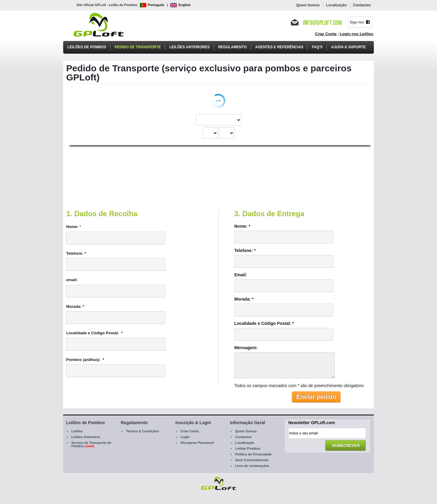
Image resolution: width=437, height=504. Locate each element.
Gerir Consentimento (252, 460)
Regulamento (232, 47)
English (180, 5)
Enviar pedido (316, 397)
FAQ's (317, 47)
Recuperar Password (197, 443)
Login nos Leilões (356, 34)
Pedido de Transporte (138, 47)
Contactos (362, 5)
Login (185, 437)
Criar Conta (326, 34)
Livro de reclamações (252, 466)
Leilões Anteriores (190, 47)
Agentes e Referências (279, 47)
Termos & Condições (142, 431)
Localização (336, 5)
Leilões (77, 431)
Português (152, 5)
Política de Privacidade (253, 454)
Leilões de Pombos (87, 47)
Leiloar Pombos (248, 448)
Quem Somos (308, 5)
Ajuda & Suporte (348, 47)
